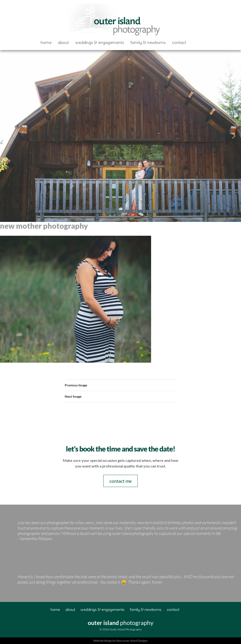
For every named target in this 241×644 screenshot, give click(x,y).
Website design (103, 641)
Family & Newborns (148, 42)
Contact (179, 42)
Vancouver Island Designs (132, 641)
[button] (7, 136)
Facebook (196, 42)
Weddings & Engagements (100, 42)
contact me (120, 481)
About (63, 42)
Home (46, 42)
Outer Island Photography (115, 20)
